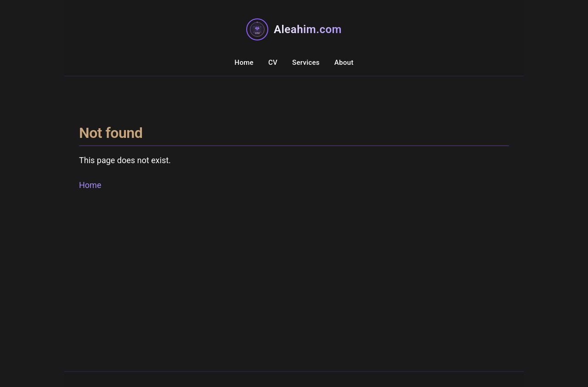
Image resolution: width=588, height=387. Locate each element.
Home (244, 63)
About (344, 63)
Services (306, 63)
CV (273, 63)
